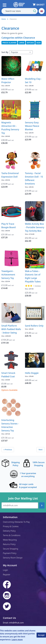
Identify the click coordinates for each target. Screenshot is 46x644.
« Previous (8, 450)
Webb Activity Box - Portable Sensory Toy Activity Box (35, 227)
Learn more (17, 640)
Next (40, 450)
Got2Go (30, 43)
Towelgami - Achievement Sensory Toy (8, 275)
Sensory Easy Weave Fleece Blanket (32, 126)
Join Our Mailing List (23, 498)
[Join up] (42, 505)
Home (4, 19)
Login (5, 570)
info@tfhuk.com (16, 623)
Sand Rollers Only (34, 326)
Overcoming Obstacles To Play (16, 522)
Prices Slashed (9, 43)
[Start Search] (35, 11)
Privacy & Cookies (11, 526)
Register (7, 575)
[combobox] (20, 11)
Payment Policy (10, 553)
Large (22, 43)
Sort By (5, 52)
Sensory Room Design (13, 558)
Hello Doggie (32, 373)
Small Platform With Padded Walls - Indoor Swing (11, 329)
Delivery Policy (9, 531)
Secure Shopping (10, 549)
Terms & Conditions (12, 535)
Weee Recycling (10, 540)
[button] (42, 11)
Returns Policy (9, 544)
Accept (41, 635)
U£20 (38, 43)
